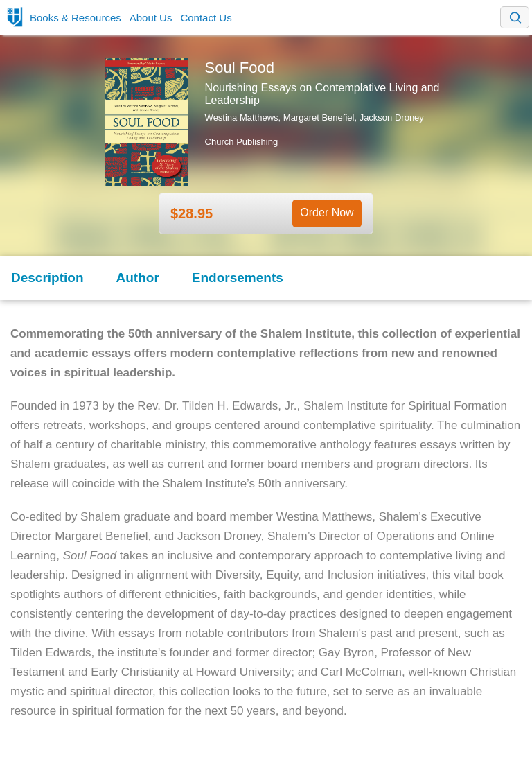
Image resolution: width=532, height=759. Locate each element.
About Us (151, 18)
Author (138, 278)
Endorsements (238, 278)
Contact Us (206, 18)
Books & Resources (76, 18)
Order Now (327, 212)
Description (47, 278)
